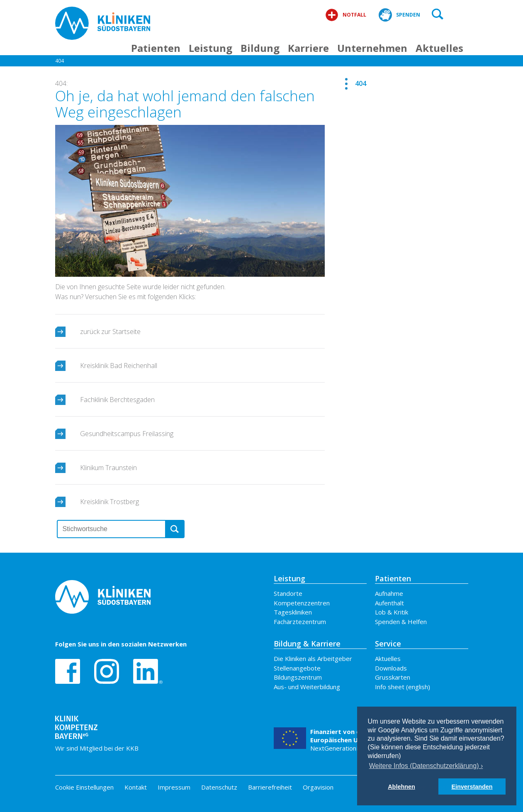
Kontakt (136, 787)
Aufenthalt (389, 603)
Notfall (346, 15)
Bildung (260, 48)
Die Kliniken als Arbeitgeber (313, 658)
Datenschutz (219, 787)
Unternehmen (372, 48)
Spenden (399, 15)
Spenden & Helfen (401, 622)
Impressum (174, 787)
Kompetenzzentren (302, 603)
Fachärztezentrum (300, 622)
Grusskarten (393, 677)
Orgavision (318, 787)
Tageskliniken (293, 612)
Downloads (391, 668)
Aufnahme (389, 593)
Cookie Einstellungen (84, 787)
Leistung (210, 48)
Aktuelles (439, 48)
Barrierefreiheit (270, 787)
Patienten (156, 48)
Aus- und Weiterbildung (307, 687)
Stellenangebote (297, 668)
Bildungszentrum (298, 677)
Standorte (288, 593)
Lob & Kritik (392, 612)
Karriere (308, 48)
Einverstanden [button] (472, 787)
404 (60, 64)
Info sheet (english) (403, 687)
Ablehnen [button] (401, 787)
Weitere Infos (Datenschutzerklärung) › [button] (426, 766)
